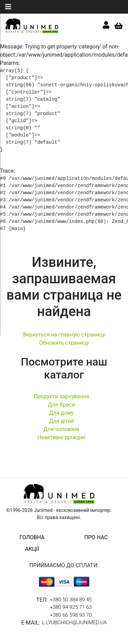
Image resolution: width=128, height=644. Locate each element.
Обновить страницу (64, 343)
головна (32, 537)
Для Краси (61, 405)
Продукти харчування (62, 396)
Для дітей (62, 421)
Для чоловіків (62, 429)
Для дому (61, 413)
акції (32, 549)
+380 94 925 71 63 (71, 607)
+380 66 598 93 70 (71, 615)
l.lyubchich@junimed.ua (74, 622)
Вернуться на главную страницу (64, 335)
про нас (96, 537)
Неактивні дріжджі (61, 437)
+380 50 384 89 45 (71, 600)
